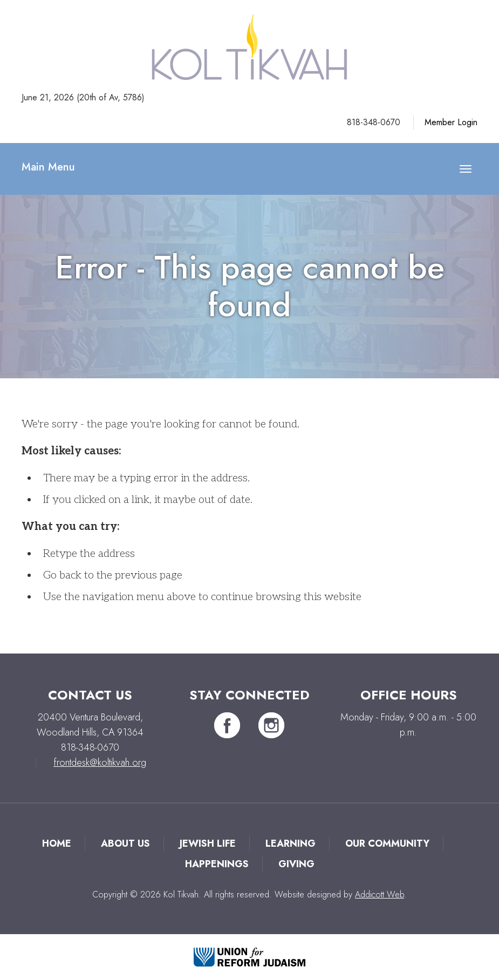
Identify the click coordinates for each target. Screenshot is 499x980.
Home (57, 843)
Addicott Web (380, 894)
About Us (125, 843)
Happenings (217, 864)
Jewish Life (208, 843)
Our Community (387, 843)
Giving (296, 864)
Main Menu (48, 167)
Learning (290, 843)
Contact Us (90, 695)
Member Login (451, 122)
